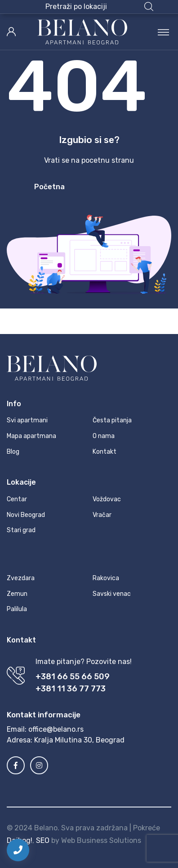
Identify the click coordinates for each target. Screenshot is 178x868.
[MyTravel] (82, 32)
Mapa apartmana (31, 436)
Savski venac (112, 594)
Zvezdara (21, 578)
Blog (13, 452)
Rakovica (106, 578)
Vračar (102, 515)
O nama (104, 436)
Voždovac (107, 499)
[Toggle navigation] (163, 32)
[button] (99, 7)
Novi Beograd (26, 515)
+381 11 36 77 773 (71, 689)
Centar (17, 499)
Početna (49, 187)
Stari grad (21, 530)
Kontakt (105, 452)
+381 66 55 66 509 (73, 677)
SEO (43, 840)
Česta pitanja (112, 420)
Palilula (17, 609)
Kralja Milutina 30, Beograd (79, 740)
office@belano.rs (56, 729)
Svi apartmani (27, 420)
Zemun (17, 594)
